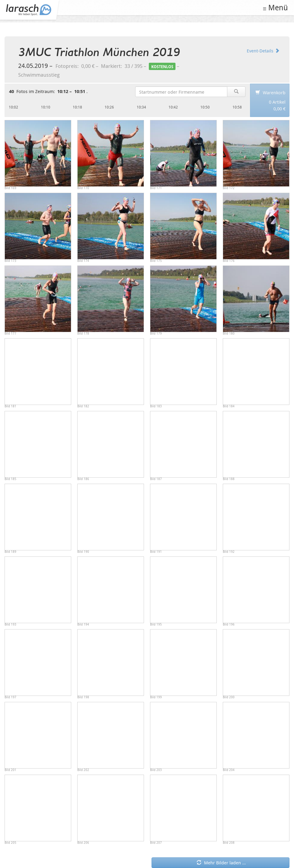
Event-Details (263, 51)
